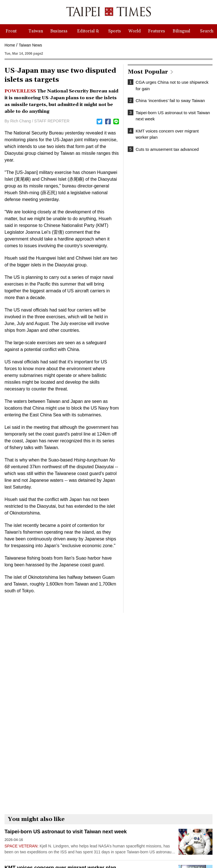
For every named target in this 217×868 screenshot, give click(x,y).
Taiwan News (30, 45)
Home (10, 45)
